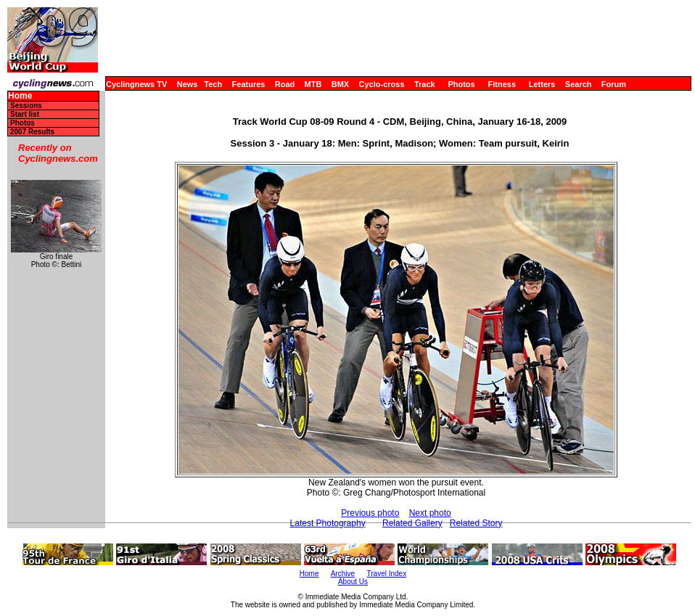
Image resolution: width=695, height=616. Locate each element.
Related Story (476, 523)
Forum (614, 84)
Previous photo (370, 513)
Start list (25, 114)
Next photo (430, 513)
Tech (213, 84)
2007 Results (32, 132)
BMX (340, 84)
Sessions (26, 106)
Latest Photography (328, 523)
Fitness (502, 84)
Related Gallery (412, 523)
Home (20, 96)
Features (249, 84)
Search (579, 84)
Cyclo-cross (382, 84)
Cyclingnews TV (136, 84)
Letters (542, 84)
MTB (313, 84)
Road (285, 84)
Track (425, 84)
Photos (461, 84)
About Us (353, 582)
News (188, 84)
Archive (343, 574)
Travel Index (387, 574)
